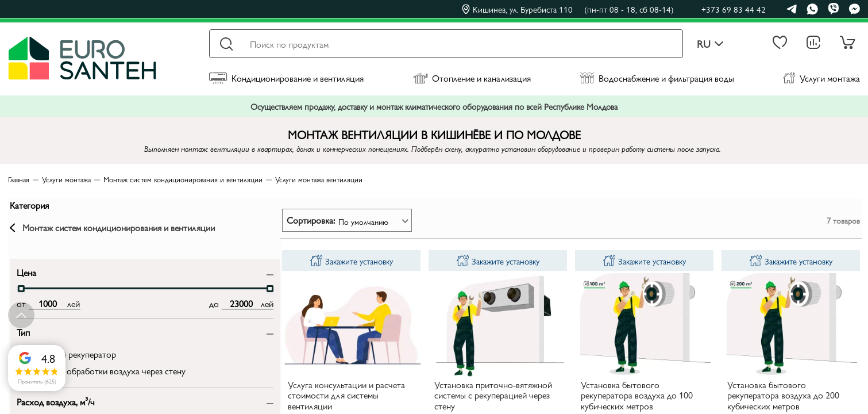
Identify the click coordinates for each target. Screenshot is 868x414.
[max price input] (141, 312)
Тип (22, 340)
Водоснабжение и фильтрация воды (657, 78)
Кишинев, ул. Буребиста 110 (568, 9)
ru (710, 44)
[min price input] (46, 312)
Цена (25, 280)
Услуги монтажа (821, 78)
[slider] (20, 297)
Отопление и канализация (472, 78)
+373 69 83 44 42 (734, 9)
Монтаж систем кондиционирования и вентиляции (87, 231)
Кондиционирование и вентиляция (286, 78)
